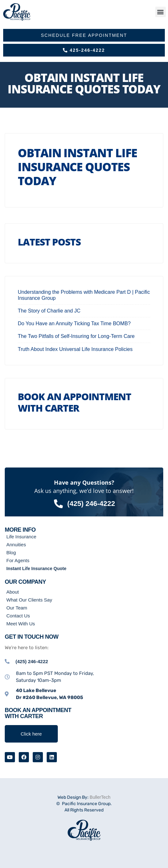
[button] (161, 12)
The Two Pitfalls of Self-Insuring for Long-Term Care (76, 336)
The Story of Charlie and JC (49, 311)
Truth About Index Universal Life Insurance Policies (75, 349)
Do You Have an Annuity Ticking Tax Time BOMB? (74, 323)
